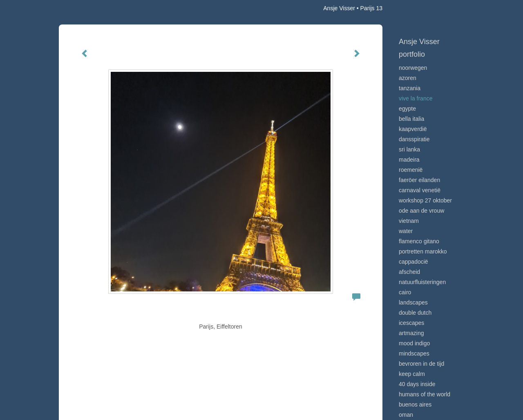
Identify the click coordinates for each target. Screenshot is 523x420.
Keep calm (412, 374)
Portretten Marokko (423, 251)
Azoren (408, 78)
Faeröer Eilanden (419, 180)
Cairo (405, 292)
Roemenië (411, 170)
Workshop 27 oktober (425, 200)
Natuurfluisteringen (422, 282)
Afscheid (409, 272)
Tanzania (410, 88)
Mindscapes (414, 353)
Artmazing (411, 333)
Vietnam (409, 221)
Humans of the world (425, 394)
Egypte (407, 109)
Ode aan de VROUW (421, 211)
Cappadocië (413, 262)
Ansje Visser (339, 8)
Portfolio (412, 54)
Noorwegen (413, 68)
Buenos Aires (415, 404)
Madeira (409, 160)
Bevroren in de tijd (421, 364)
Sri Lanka (409, 149)
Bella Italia (411, 119)
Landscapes (413, 302)
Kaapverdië (413, 129)
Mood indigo (414, 343)
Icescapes (411, 323)
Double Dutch (415, 313)
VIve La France (416, 98)
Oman (406, 415)
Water (406, 231)
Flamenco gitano (419, 241)
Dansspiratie (414, 139)
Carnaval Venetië (420, 190)
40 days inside (417, 384)
